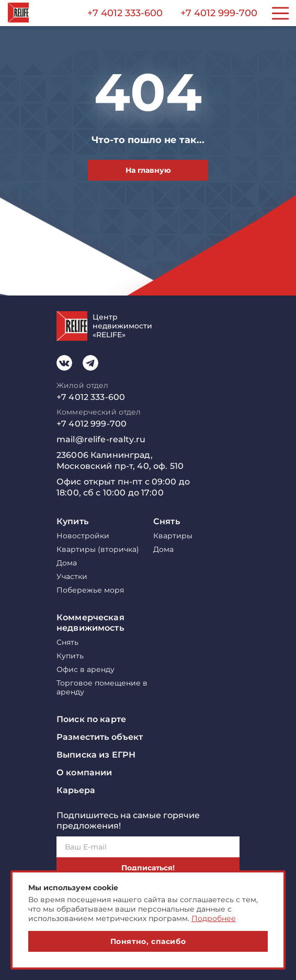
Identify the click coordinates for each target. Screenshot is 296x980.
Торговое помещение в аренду (102, 688)
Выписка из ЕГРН (96, 755)
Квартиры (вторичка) (98, 550)
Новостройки (83, 536)
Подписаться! (148, 868)
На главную (148, 170)
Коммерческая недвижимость (90, 623)
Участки (72, 577)
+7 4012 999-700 (219, 13)
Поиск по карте (91, 719)
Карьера (76, 790)
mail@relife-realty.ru (101, 439)
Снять (167, 521)
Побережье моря (90, 590)
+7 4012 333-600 (125, 13)
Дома (67, 563)
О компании (84, 772)
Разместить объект (100, 737)
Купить (72, 521)
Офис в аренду (86, 670)
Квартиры (173, 536)
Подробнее (214, 918)
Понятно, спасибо (148, 941)
